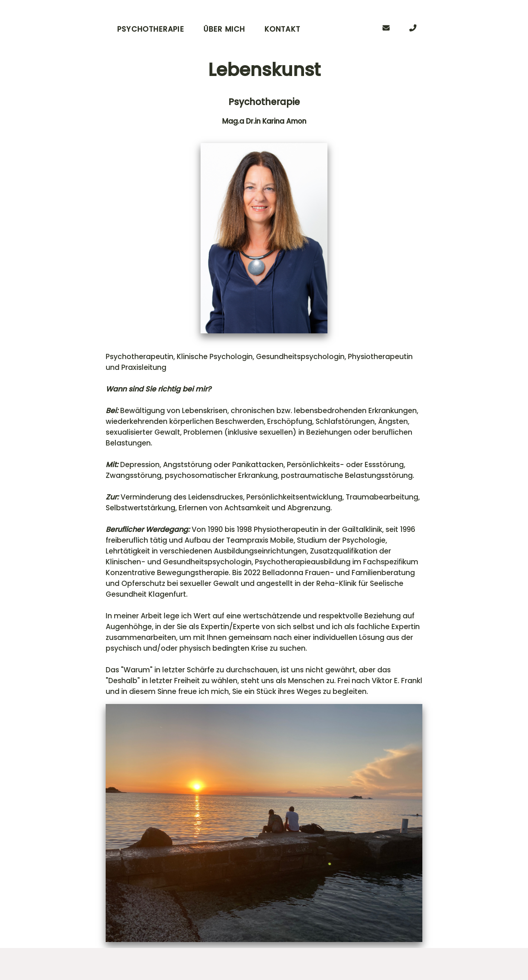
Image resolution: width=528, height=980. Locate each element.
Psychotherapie (151, 29)
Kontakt (282, 29)
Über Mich (224, 29)
